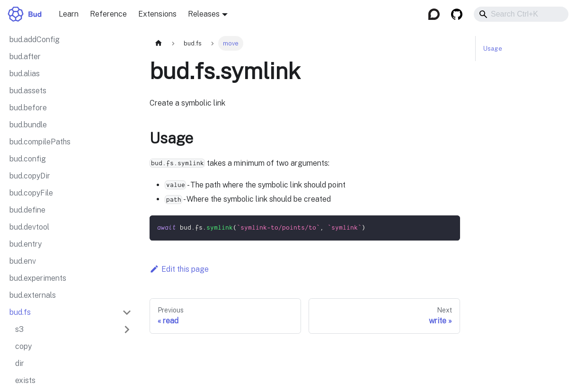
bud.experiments (38, 278)
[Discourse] (434, 14)
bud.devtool (29, 227)
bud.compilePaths (40, 142)
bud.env (23, 261)
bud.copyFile (31, 193)
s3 (19, 329)
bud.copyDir (30, 176)
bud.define (27, 210)
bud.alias (25, 74)
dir (20, 363)
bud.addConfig (35, 40)
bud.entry (26, 244)
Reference (108, 14)
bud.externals (33, 295)
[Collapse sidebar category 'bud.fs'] (127, 312)
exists (25, 380)
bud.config (28, 159)
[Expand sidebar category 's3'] (127, 330)
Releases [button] (204, 14)
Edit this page (179, 269)
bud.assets (28, 91)
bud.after (25, 57)
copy (23, 346)
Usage (493, 49)
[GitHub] (457, 14)
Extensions (157, 14)
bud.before (28, 108)
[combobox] (521, 14)
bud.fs (20, 312)
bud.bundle (28, 125)
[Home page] (159, 43)
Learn (69, 14)
